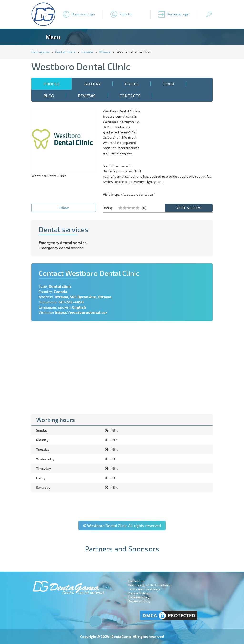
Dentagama (40, 52)
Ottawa (105, 52)
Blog (49, 96)
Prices (132, 84)
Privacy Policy (138, 593)
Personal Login (178, 14)
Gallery (92, 84)
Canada (87, 52)
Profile (52, 84)
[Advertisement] (180, 138)
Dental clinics (65, 52)
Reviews (87, 96)
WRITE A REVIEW (189, 208)
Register (126, 14)
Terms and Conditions (144, 589)
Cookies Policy (139, 597)
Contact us (136, 581)
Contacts (130, 96)
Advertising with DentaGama (150, 585)
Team (168, 84)
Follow (64, 208)
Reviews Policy (139, 601)
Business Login (83, 14)
